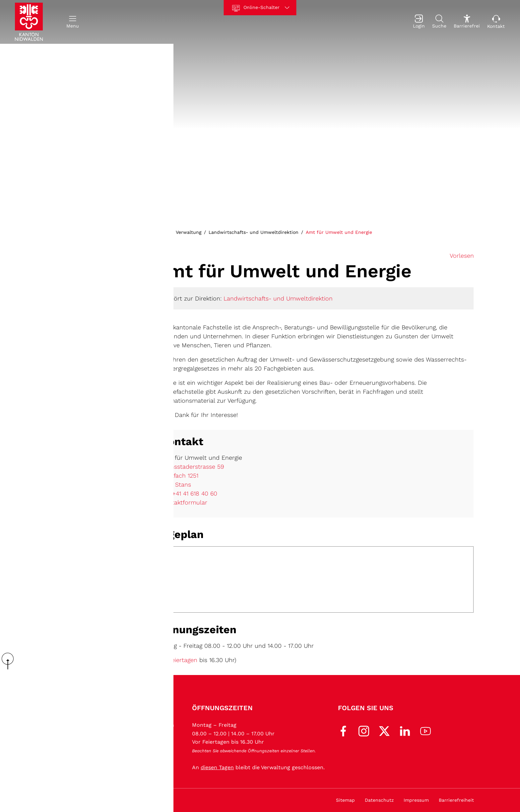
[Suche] (439, 22)
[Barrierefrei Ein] (467, 22)
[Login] (419, 22)
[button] (73, 22)
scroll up (10, 661)
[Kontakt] (496, 22)
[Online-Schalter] (260, 8)
